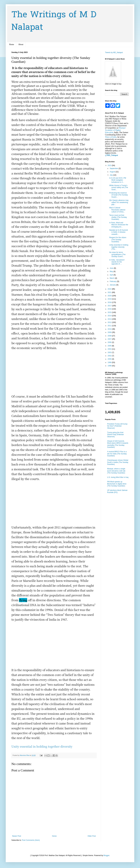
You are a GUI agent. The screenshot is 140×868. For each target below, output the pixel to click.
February (113, 281)
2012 (110, 322)
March (112, 278)
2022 (110, 289)
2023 (110, 165)
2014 (110, 316)
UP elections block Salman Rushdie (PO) (117, 491)
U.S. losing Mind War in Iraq (118, 477)
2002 (110, 356)
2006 (110, 342)
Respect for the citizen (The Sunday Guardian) (118, 240)
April (112, 275)
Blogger (106, 855)
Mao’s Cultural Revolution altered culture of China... (117, 210)
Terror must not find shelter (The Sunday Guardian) (118, 217)
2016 (110, 309)
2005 (110, 346)
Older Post (92, 836)
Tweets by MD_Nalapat (114, 52)
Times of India (111, 137)
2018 (110, 302)
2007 (110, 339)
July (111, 175)
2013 (110, 319)
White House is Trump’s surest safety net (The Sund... (119, 188)
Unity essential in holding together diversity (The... (119, 247)
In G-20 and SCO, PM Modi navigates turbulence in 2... (118, 180)
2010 (110, 329)
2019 (110, 299)
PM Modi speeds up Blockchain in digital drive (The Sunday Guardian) (117, 484)
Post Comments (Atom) (31, 840)
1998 (110, 366)
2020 (110, 296)
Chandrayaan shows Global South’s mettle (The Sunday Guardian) (118, 462)
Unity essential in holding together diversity (42, 746)
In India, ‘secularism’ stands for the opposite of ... (117, 262)
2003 (110, 352)
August (113, 172)
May (112, 271)
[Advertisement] (54, 374)
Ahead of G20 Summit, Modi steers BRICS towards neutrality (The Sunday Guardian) (118, 444)
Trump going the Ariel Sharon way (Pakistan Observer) (115, 435)
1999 (110, 362)
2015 (110, 312)
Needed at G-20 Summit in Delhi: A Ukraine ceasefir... (118, 232)
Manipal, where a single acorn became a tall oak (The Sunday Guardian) (116, 471)
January (113, 285)
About (21, 44)
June (112, 268)
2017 (110, 306)
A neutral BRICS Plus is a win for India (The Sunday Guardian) (117, 454)
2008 (110, 336)
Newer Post (17, 836)
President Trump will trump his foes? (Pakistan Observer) (117, 426)
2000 (110, 359)
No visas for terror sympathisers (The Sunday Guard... (117, 254)
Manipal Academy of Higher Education (115, 130)
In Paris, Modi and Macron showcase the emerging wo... (119, 225)
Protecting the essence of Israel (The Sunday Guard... (119, 195)
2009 (110, 332)
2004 (110, 349)
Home (12, 44)
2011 (110, 326)
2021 (110, 292)
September (114, 168)
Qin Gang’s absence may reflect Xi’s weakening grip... (119, 202)
